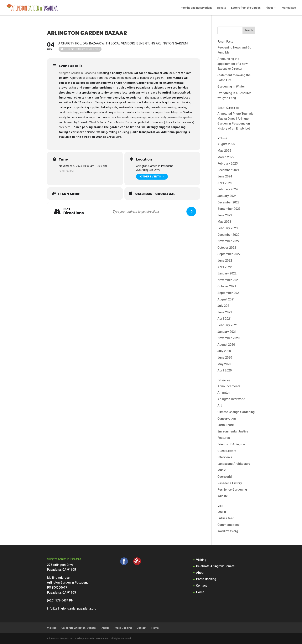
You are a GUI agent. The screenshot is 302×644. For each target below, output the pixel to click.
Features (224, 438)
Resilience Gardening (232, 490)
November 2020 (229, 338)
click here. (65, 127)
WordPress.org (228, 531)
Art (220, 405)
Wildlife (223, 496)
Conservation (227, 419)
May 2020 (224, 364)
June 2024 (225, 176)
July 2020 (224, 351)
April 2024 (225, 183)
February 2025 (228, 164)
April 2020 (225, 370)
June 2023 (225, 215)
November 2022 (229, 241)
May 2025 (224, 151)
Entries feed (226, 518)
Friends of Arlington (231, 444)
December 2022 (228, 235)
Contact (201, 586)
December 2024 (228, 170)
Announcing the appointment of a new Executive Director (233, 64)
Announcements (229, 386)
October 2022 (227, 248)
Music (222, 470)
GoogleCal (165, 194)
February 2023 (228, 228)
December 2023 (228, 202)
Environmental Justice (233, 431)
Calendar (144, 194)
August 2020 (226, 345)
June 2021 (225, 312)
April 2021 (225, 319)
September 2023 (229, 209)
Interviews (225, 457)
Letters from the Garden (246, 8)
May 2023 (224, 222)
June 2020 (225, 358)
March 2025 (226, 157)
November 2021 (229, 280)
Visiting (201, 560)
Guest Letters (227, 451)
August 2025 (226, 144)
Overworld (225, 477)
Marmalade (289, 8)
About (269, 8)
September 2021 (229, 293)
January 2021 (227, 332)
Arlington (224, 393)
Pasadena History (230, 483)
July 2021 (224, 306)
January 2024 (227, 196)
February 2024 (228, 189)
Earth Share (226, 425)
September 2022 (229, 254)
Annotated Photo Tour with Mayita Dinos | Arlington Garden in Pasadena (236, 119)
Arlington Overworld (231, 399)
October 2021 (227, 286)
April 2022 (225, 267)
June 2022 (225, 261)
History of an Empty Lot (234, 128)
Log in (222, 512)
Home (200, 592)
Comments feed (229, 525)
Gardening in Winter (231, 87)
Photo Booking (206, 579)
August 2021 (226, 299)
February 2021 (228, 325)
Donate (222, 8)
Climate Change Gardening (236, 412)
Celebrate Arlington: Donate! (216, 566)
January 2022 (227, 273)
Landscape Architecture (234, 464)
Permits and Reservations (196, 8)
